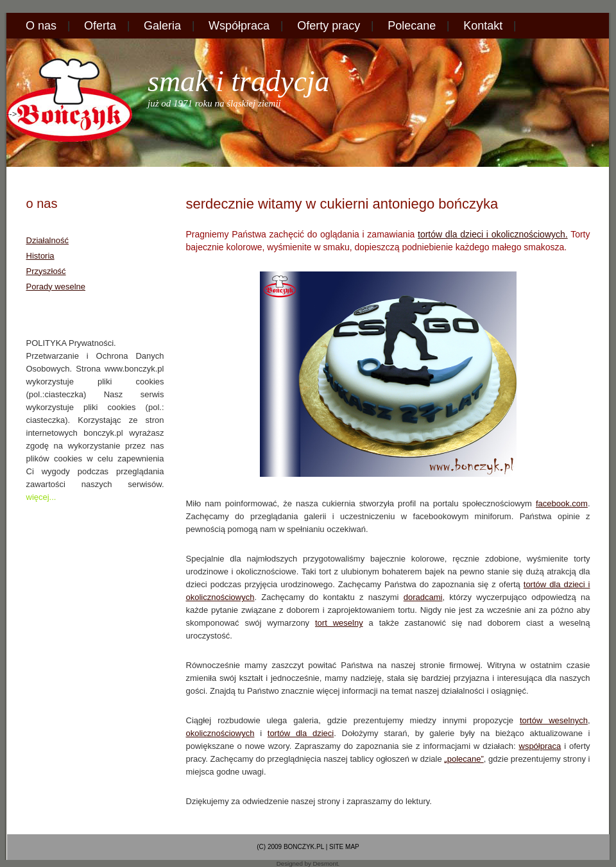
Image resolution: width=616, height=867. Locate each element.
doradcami (423, 597)
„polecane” (464, 759)
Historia (40, 256)
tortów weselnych (554, 720)
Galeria (162, 26)
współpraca (540, 746)
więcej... (41, 497)
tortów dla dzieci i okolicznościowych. (493, 234)
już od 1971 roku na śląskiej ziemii (214, 103)
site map (344, 847)
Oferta (100, 26)
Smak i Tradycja (239, 81)
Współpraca (239, 26)
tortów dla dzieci (301, 733)
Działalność (47, 240)
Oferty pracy (329, 26)
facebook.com (562, 503)
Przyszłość (46, 271)
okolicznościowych (220, 733)
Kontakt (483, 26)
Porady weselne (56, 287)
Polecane (412, 26)
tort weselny (339, 623)
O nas (41, 26)
